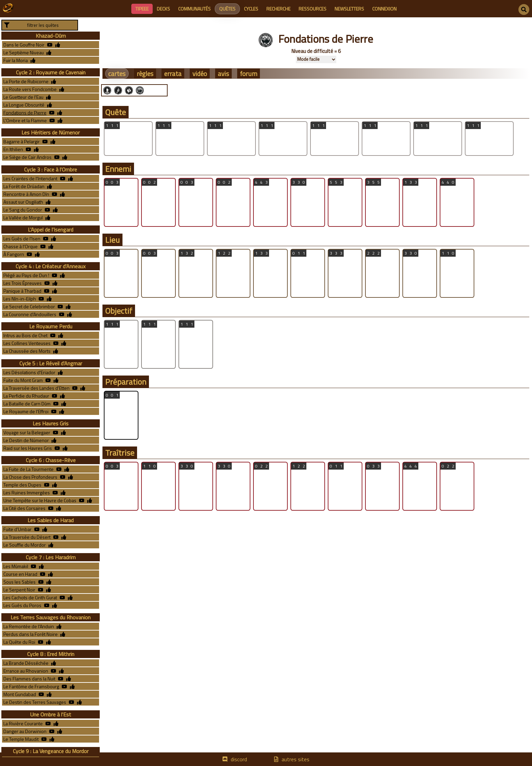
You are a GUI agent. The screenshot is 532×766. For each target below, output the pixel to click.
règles (145, 74)
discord (239, 759)
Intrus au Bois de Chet (25, 335)
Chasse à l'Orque (21, 246)
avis (223, 74)
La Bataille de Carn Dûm (27, 404)
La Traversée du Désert (27, 537)
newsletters (349, 9)
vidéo (200, 74)
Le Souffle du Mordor (25, 545)
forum (249, 74)
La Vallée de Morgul (23, 217)
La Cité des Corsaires (24, 508)
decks (163, 9)
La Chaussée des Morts (27, 351)
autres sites (296, 759)
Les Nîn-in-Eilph (20, 299)
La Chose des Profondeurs (30, 477)
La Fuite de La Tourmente (28, 469)
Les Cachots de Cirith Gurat (30, 597)
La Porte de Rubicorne (26, 81)
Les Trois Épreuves (23, 283)
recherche (278, 9)
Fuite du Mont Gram (23, 380)
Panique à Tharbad (22, 291)
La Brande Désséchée (26, 663)
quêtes (227, 9)
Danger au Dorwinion (25, 731)
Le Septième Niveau (24, 52)
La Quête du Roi (19, 642)
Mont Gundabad (20, 694)
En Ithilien (13, 149)
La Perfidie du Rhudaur (26, 396)
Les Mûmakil (16, 566)
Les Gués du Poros (22, 605)
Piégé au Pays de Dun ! (26, 275)
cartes (117, 74)
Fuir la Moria (16, 60)
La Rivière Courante (23, 723)
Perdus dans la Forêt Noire (31, 634)
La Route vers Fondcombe (30, 89)
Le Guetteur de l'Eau (23, 97)
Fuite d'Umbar (17, 529)
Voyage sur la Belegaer (27, 432)
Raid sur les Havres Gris (28, 448)
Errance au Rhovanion (26, 671)
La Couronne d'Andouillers (30, 314)
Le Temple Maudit (21, 739)
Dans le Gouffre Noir (24, 45)
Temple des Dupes (22, 485)
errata (173, 74)
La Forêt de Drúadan (24, 186)
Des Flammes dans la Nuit (29, 679)
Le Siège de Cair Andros (27, 157)
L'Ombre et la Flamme (25, 120)
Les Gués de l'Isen (22, 239)
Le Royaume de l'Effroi (26, 411)
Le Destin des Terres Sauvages (35, 702)
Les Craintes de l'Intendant (30, 178)
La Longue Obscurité (24, 105)
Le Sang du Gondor (23, 210)
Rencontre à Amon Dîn (26, 194)
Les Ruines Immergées (27, 493)
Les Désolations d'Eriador (29, 372)
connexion (384, 9)
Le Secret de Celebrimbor (29, 306)
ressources (312, 9)
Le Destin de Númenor (26, 440)
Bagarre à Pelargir (22, 141)
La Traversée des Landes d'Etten (36, 388)
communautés (194, 9)
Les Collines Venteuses (27, 343)
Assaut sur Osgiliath (23, 202)
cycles (251, 9)
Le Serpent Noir (19, 590)
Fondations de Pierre (25, 113)
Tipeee (142, 9)
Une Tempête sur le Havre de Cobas (40, 500)
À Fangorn (14, 254)
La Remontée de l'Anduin (29, 626)
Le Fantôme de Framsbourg (31, 686)
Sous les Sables (20, 582)
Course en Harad (20, 574)
